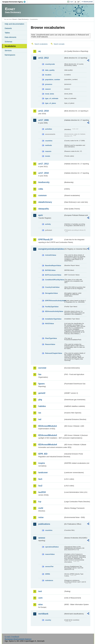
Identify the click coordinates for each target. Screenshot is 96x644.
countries (49, 141)
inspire (41, 463)
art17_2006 (43, 120)
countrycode (50, 64)
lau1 (40, 479)
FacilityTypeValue (52, 307)
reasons (48, 151)
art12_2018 (43, 111)
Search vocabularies (41, 44)
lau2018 (42, 492)
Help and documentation (14, 24)
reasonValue (50, 554)
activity (48, 224)
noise (41, 517)
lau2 (40, 486)
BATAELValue (50, 270)
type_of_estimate (52, 98)
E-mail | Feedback (12, 637)
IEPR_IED (43, 454)
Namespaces (10, 55)
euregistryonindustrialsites (51, 249)
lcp (40, 502)
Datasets (8, 28)
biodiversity (44, 182)
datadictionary (45, 202)
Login (71, 2)
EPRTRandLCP (45, 240)
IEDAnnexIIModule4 (48, 445)
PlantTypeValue (51, 338)
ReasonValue (50, 344)
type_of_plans (50, 103)
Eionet (15, 19)
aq (39, 51)
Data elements (10, 37)
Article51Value (51, 255)
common (42, 195)
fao (40, 374)
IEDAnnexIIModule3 (48, 435)
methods (48, 145)
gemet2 (42, 393)
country (48, 620)
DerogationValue (51, 293)
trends (48, 156)
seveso (42, 538)
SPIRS (47, 574)
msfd (41, 508)
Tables (7, 33)
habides (42, 406)
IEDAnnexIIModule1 (48, 426)
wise (40, 604)
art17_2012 (43, 164)
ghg (40, 400)
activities (49, 129)
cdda (41, 189)
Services (8, 51)
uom (40, 598)
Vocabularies (10, 46)
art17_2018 (43, 173)
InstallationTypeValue (53, 319)
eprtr (40, 215)
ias (40, 413)
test (40, 591)
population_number (53, 80)
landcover (43, 473)
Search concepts (59, 44)
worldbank (43, 614)
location (48, 75)
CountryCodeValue (52, 287)
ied (40, 419)
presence (49, 84)
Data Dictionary (23, 19)
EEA (15, 2)
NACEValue (49, 324)
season (48, 89)
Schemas (8, 42)
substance (49, 580)
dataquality (43, 209)
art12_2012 (43, 58)
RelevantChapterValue (54, 353)
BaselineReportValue (53, 265)
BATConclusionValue (53, 275)
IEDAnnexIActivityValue (54, 311)
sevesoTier (49, 566)
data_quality (50, 70)
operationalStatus (52, 547)
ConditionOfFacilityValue (54, 280)
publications (44, 524)
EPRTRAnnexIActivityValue (54, 301)
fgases (41, 384)
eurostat (42, 368)
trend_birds (49, 94)
